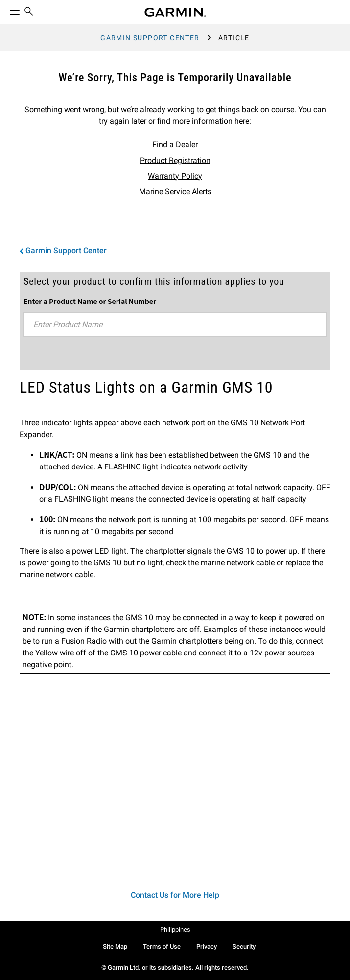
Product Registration (175, 160)
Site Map (115, 946)
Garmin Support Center (150, 38)
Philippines (175, 929)
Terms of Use (162, 946)
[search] (29, 12)
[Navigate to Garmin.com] (175, 12)
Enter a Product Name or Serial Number (90, 301)
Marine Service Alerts (175, 192)
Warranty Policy (175, 176)
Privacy (207, 946)
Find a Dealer (175, 145)
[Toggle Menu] (6, 10)
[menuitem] (29, 12)
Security (244, 946)
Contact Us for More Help (175, 895)
